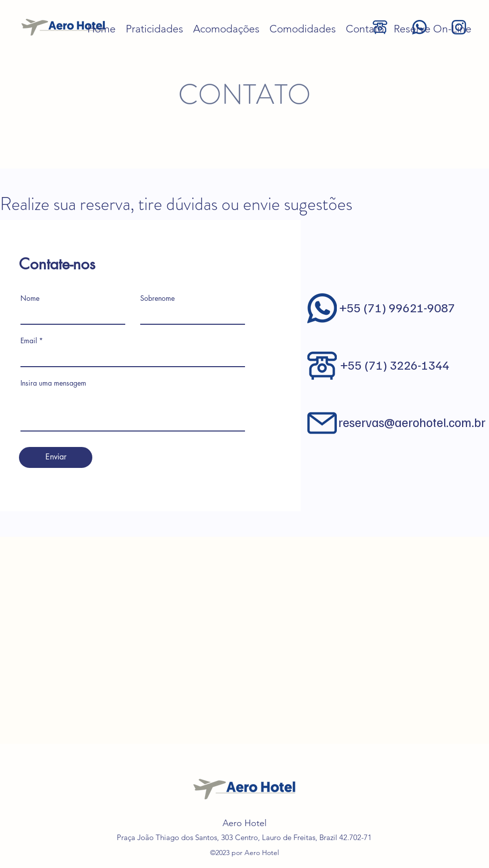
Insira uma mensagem (53, 383)
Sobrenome (157, 298)
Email (29, 341)
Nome (30, 298)
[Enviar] (56, 457)
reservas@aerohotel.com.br (412, 422)
